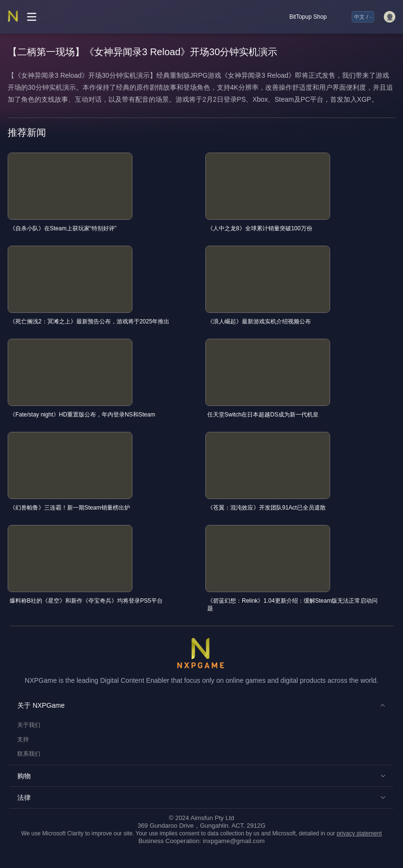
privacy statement (359, 833)
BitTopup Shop (308, 17)
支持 (23, 739)
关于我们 (29, 725)
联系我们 (29, 754)
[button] (201, 705)
